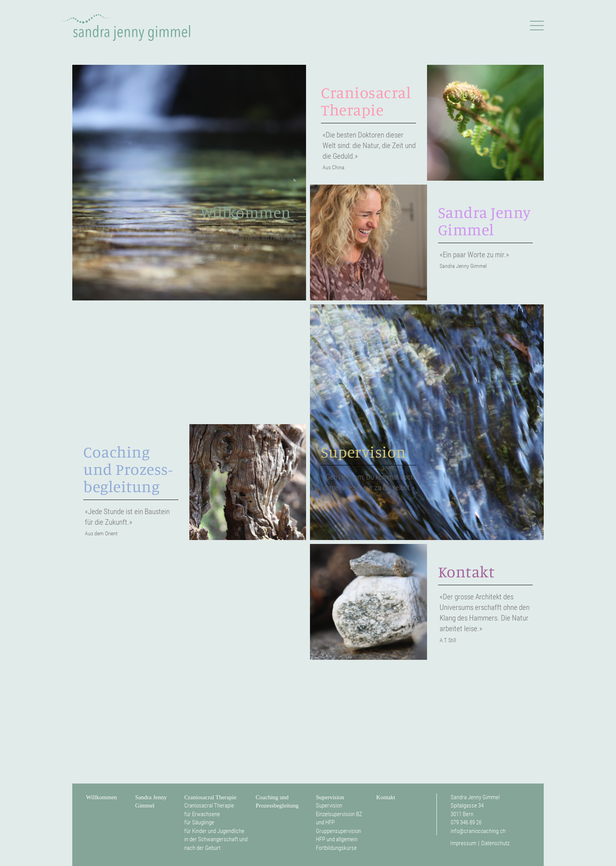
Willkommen (102, 797)
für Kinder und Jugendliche (214, 831)
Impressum (463, 843)
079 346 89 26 (466, 822)
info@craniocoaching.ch (478, 831)
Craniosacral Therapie (210, 797)
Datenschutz (495, 843)
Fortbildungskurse (336, 848)
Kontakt (386, 797)
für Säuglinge (199, 822)
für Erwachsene (202, 814)
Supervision (330, 797)
